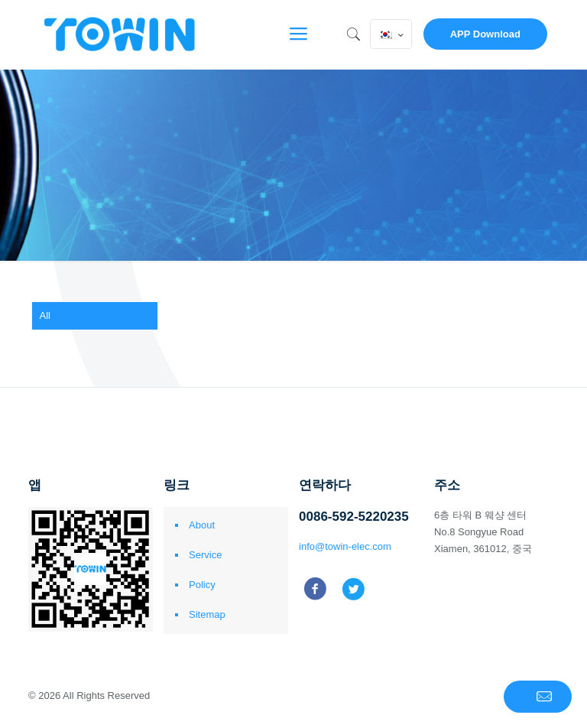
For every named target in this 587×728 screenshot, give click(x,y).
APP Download (485, 34)
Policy (202, 585)
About (202, 525)
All (45, 315)
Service (205, 555)
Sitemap (207, 614)
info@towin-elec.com (345, 546)
